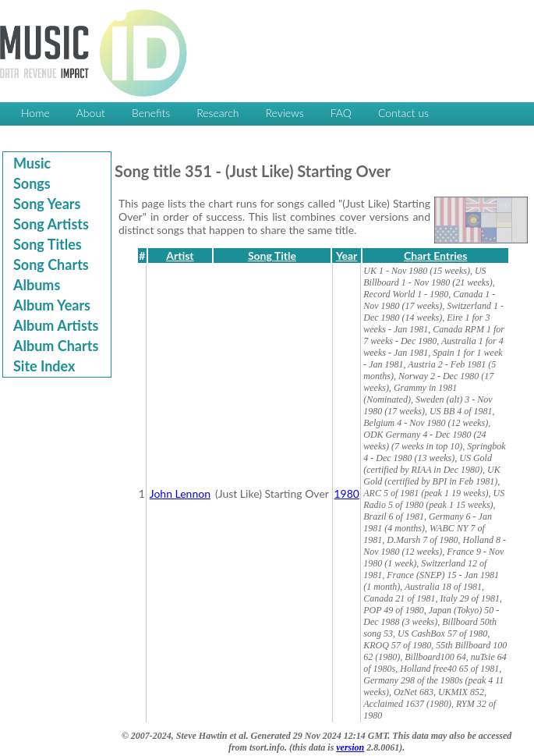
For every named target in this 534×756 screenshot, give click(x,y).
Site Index (44, 366)
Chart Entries (435, 256)
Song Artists (51, 224)
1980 (346, 493)
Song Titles (48, 244)
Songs (32, 183)
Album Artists (56, 325)
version (350, 747)
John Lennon (180, 493)
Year (347, 256)
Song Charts (51, 264)
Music (32, 163)
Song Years (47, 204)
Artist (180, 256)
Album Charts (56, 346)
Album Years (52, 305)
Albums (37, 285)
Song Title (272, 256)
